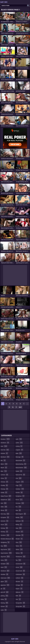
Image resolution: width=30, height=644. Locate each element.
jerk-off (5, 592)
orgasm (20, 482)
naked (19, 471)
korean (4, 606)
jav (3, 589)
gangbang (5, 542)
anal (4, 446)
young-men (20, 606)
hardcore (5, 571)
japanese (5, 585)
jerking (4, 596)
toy (18, 560)
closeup (4, 489)
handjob (5, 564)
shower (19, 539)
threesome (21, 557)
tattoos (19, 553)
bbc (3, 460)
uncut (19, 567)
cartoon (4, 475)
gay (4, 546)
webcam (20, 592)
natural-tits (20, 475)
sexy (19, 528)
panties (19, 492)
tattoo (19, 549)
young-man (20, 603)
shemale (20, 535)
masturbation (21, 468)
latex (4, 610)
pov (18, 507)
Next (20, 407)
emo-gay (5, 514)
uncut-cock (20, 571)
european (5, 517)
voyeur (19, 589)
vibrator (19, 581)
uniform (20, 578)
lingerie (19, 450)
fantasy (4, 528)
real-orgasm (21, 514)
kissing (4, 603)
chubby (4, 485)
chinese (4, 482)
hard (4, 567)
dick (4, 503)
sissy (19, 542)
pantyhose (20, 496)
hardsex (5, 574)
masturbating (21, 464)
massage (20, 457)
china (4, 478)
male (19, 453)
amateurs (5, 443)
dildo (4, 507)
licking (19, 446)
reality (19, 517)
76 (13, 407)
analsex (4, 453)
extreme (5, 521)
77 (16, 407)
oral (19, 478)
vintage (19, 585)
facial (4, 525)
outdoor (20, 489)
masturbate (20, 460)
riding (19, 525)
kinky (4, 599)
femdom (5, 535)
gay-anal (5, 557)
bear (4, 471)
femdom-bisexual (7, 539)
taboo (19, 546)
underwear (20, 574)
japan (4, 581)
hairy (4, 560)
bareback (5, 457)
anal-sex (5, 450)
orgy (19, 485)
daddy (4, 492)
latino (19, 443)
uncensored (21, 564)
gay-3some (6, 549)
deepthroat (6, 500)
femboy (4, 532)
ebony (4, 510)
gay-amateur (6, 553)
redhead (20, 521)
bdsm (4, 464)
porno (19, 500)
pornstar (20, 503)
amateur (5, 439)
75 (9, 407)
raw (18, 510)
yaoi (18, 599)
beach (4, 468)
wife (18, 596)
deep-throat (6, 496)
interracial (5, 578)
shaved (20, 532)
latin (19, 439)
